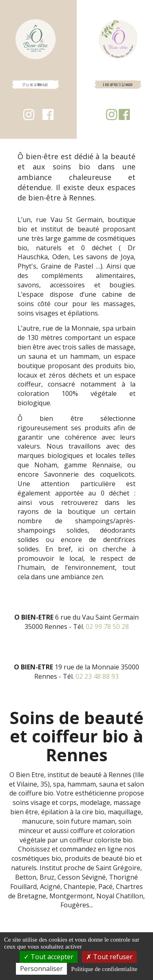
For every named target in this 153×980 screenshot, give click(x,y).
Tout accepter (49, 957)
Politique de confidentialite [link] (104, 969)
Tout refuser (109, 957)
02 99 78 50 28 (107, 627)
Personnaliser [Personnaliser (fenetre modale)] (41, 969)
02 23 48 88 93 (97, 676)
